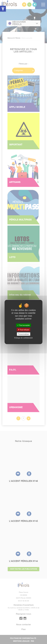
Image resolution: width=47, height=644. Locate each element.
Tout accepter (24, 325)
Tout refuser (24, 330)
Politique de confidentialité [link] (23, 338)
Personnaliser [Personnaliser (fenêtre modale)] (23, 334)
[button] (3, 9)
